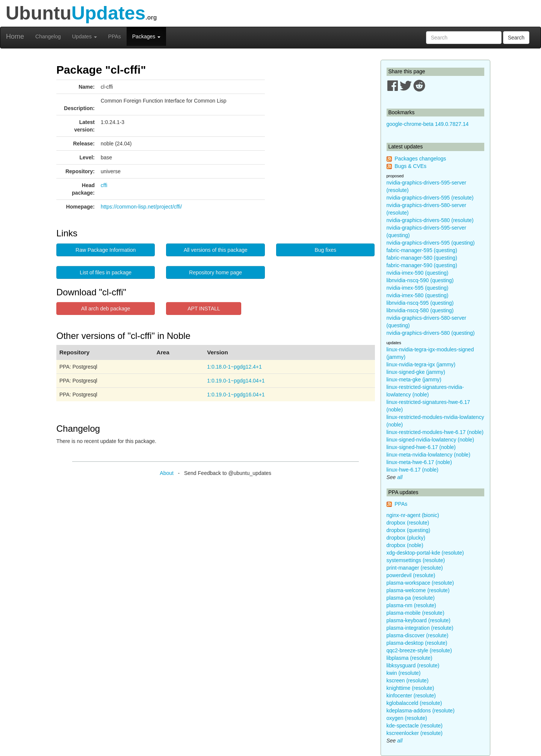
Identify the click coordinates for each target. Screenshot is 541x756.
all (400, 477)
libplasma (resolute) (410, 658)
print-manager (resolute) (415, 568)
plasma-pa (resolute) (411, 598)
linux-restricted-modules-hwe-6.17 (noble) (435, 432)
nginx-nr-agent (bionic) (413, 515)
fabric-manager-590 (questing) (422, 265)
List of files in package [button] (106, 272)
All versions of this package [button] (216, 250)
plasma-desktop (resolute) (417, 643)
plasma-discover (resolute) (418, 635)
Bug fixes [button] (325, 250)
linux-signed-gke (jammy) (416, 372)
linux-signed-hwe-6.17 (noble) (421, 447)
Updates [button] (85, 36)
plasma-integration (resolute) (420, 628)
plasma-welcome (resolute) (418, 590)
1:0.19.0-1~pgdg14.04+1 (236, 381)
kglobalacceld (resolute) (414, 703)
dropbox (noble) (405, 545)
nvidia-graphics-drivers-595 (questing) (431, 243)
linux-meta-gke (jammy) (414, 380)
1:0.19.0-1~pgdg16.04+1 (236, 395)
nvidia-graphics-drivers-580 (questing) (431, 333)
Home (15, 36)
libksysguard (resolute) (413, 665)
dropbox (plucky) (406, 538)
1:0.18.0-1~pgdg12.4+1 (234, 367)
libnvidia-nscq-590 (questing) (420, 280)
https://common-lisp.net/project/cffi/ (141, 207)
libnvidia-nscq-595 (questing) (420, 303)
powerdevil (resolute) (411, 575)
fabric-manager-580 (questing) (422, 258)
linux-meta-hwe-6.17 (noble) (419, 462)
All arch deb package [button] (106, 308)
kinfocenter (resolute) (411, 696)
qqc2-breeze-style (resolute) (419, 650)
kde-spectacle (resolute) (415, 726)
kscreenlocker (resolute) (415, 733)
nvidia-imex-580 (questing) (418, 295)
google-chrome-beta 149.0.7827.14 (428, 124)
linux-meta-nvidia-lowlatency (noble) (428, 455)
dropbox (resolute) (408, 523)
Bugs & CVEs (410, 166)
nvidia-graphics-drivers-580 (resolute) (430, 220)
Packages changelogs (420, 159)
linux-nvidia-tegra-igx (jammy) (421, 364)
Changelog (48, 36)
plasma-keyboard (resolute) (419, 620)
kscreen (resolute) (408, 680)
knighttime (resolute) (410, 688)
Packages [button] (146, 36)
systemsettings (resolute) (416, 560)
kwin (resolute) (404, 673)
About (167, 473)
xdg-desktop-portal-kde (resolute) (425, 553)
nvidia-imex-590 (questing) (418, 273)
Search (516, 38)
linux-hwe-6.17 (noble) (413, 470)
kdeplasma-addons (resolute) (421, 711)
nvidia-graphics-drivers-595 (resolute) (430, 198)
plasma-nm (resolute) (411, 605)
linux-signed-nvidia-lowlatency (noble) (430, 440)
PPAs (115, 36)
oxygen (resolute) (407, 718)
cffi (104, 185)
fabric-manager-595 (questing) (422, 250)
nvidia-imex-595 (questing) (418, 288)
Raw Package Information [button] (106, 250)
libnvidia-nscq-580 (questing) (420, 310)
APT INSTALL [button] (204, 308)
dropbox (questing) (409, 530)
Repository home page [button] (215, 272)
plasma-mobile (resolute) (416, 613)
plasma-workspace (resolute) (420, 583)
